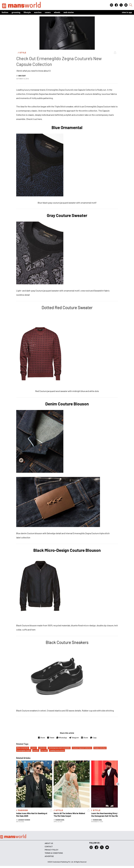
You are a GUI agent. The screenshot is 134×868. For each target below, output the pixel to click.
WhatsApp (62, 738)
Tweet (51, 738)
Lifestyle (27, 12)
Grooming (16, 12)
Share (41, 738)
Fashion (5, 12)
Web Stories (69, 12)
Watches (38, 12)
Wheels (57, 12)
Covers (48, 12)
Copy (93, 738)
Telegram (74, 738)
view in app (127, 12)
